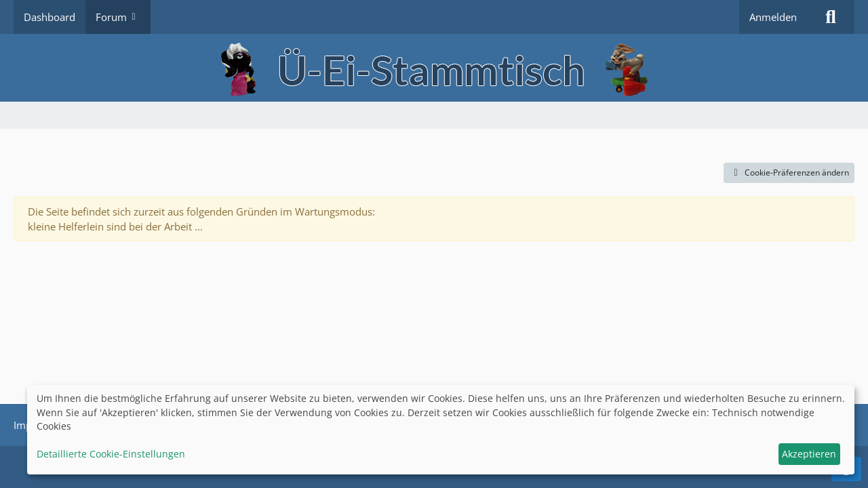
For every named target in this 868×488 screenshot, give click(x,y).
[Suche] (831, 17)
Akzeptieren (809, 454)
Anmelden (773, 17)
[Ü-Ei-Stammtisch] (434, 68)
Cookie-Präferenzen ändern (789, 172)
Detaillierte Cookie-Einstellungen (111, 454)
